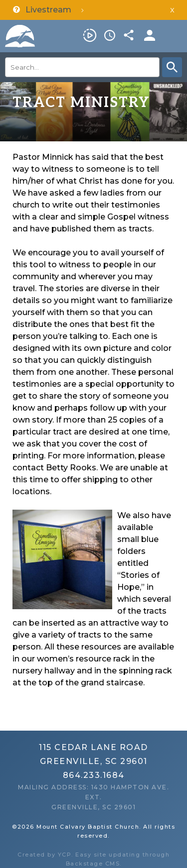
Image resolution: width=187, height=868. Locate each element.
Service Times (110, 35)
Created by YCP (44, 855)
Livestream (90, 35)
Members (150, 35)
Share (130, 35)
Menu (175, 35)
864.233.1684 (94, 775)
